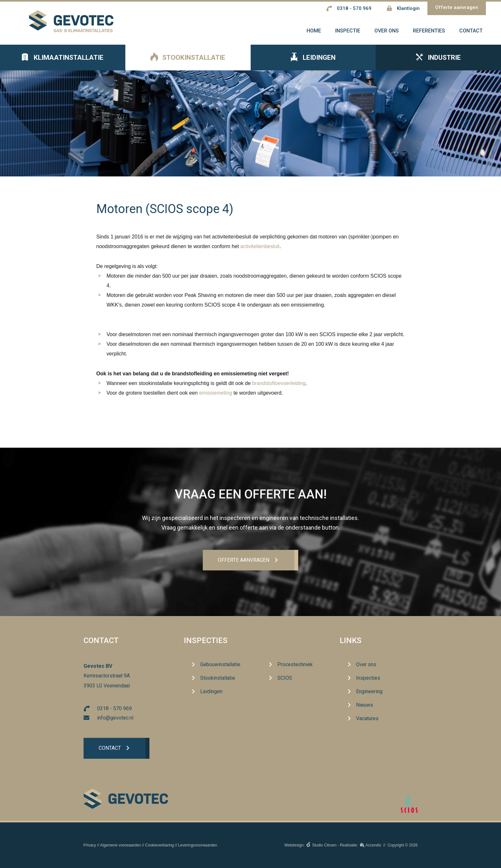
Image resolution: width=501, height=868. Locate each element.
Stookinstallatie (188, 62)
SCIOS (285, 678)
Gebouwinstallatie (220, 665)
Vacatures (367, 719)
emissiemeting (216, 396)
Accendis (373, 845)
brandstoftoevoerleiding (279, 387)
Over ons (366, 665)
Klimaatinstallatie (63, 61)
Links (351, 641)
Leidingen (313, 62)
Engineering (369, 692)
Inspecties (206, 641)
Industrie (438, 61)
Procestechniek (295, 665)
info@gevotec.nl (115, 718)
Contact (110, 749)
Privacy (90, 845)
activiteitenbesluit (260, 250)
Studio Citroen (324, 845)
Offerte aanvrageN (244, 560)
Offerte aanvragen (457, 7)
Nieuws (365, 705)
